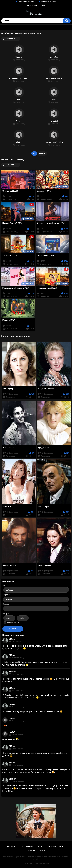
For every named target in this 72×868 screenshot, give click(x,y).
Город (6, 604)
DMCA (43, 850)
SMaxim (13, 639)
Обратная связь (56, 846)
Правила (31, 850)
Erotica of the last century (27, 2)
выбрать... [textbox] (10, 590)
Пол (5, 585)
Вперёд (42, 153)
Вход (43, 5)
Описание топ (11, 739)
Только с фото (13, 623)
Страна (6, 595)
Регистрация (32, 5)
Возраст (7, 613)
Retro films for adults (48, 2)
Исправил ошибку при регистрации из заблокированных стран (33, 711)
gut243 (12, 732)
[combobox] (36, 590)
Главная (11, 846)
